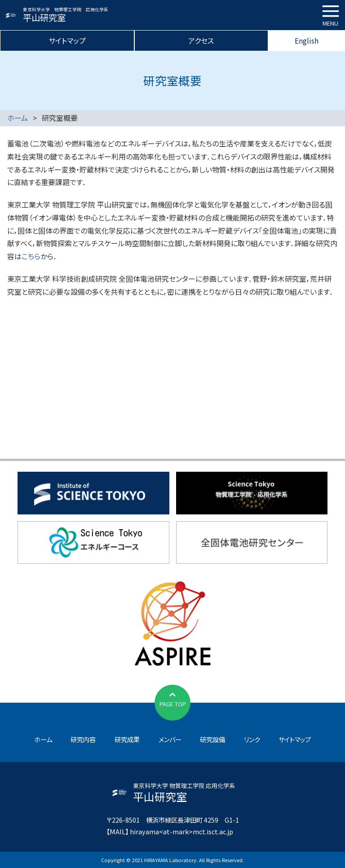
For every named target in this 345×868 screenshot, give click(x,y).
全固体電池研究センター (252, 542)
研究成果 (127, 739)
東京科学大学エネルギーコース (93, 542)
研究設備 (212, 739)
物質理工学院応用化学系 (252, 493)
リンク (252, 739)
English (307, 40)
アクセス (201, 40)
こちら (31, 256)
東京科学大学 (93, 493)
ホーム (18, 118)
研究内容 (83, 739)
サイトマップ (67, 40)
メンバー (170, 739)
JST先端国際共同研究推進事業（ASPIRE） (173, 622)
